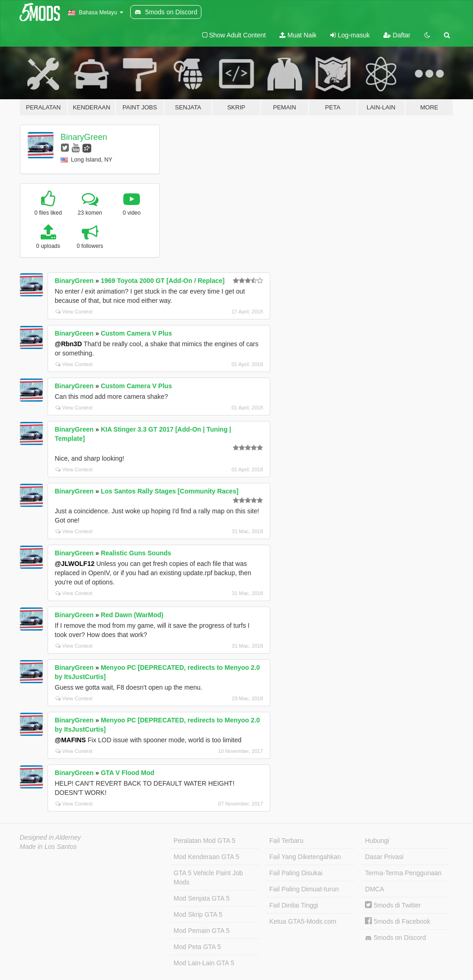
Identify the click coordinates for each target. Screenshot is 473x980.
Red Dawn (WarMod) (132, 615)
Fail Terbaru (286, 841)
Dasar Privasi (384, 857)
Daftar (397, 35)
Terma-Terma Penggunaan (403, 873)
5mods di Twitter (393, 905)
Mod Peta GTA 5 (197, 947)
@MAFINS (70, 740)
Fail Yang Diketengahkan (305, 857)
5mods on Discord (395, 938)
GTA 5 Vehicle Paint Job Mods (208, 878)
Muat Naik (298, 35)
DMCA (374, 889)
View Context (74, 312)
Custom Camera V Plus (136, 333)
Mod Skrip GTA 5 (198, 914)
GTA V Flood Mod (127, 773)
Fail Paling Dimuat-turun (304, 889)
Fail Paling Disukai (296, 873)
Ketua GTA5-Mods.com (303, 921)
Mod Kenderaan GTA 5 (206, 857)
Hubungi (377, 841)
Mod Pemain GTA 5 (202, 931)
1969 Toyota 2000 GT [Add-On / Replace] (163, 281)
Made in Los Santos (49, 847)
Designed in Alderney (51, 837)
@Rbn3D (69, 344)
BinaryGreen (84, 137)
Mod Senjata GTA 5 (202, 898)
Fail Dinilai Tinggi (294, 905)
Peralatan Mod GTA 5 (205, 841)
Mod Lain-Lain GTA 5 (204, 963)
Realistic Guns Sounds (136, 553)
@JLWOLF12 (75, 564)
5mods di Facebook (397, 921)
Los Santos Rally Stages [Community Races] (170, 491)
